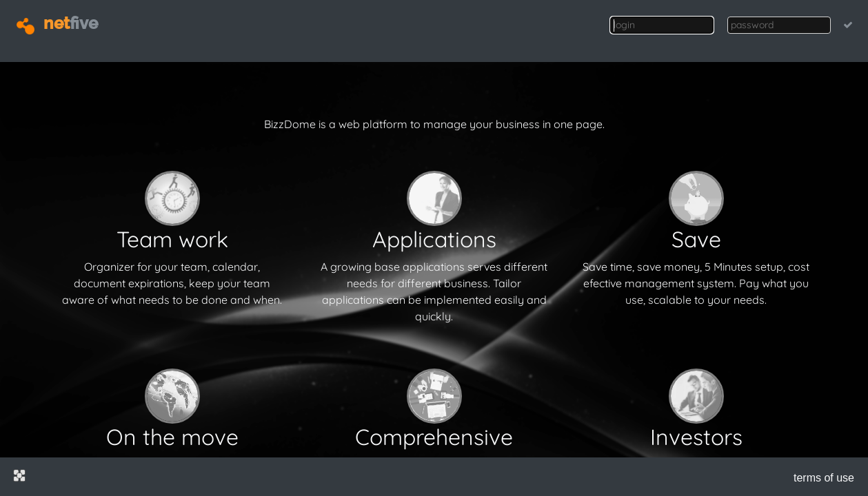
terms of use (824, 478)
